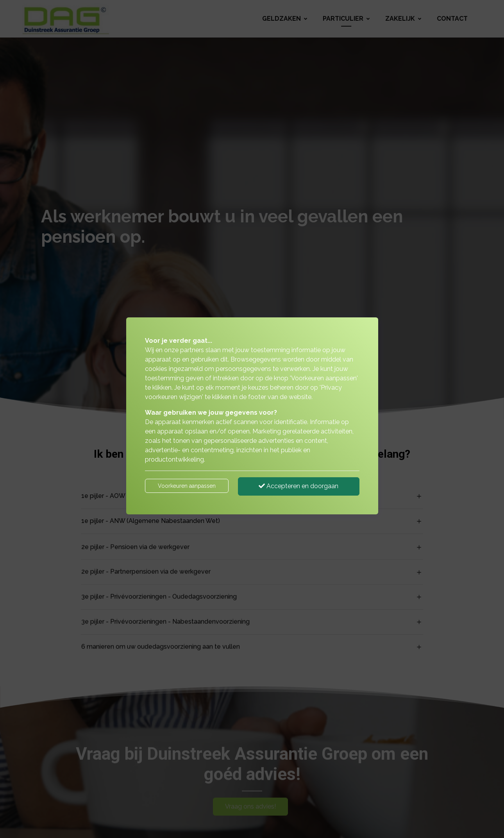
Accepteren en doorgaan (298, 486)
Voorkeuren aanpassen (187, 486)
